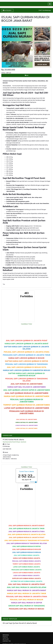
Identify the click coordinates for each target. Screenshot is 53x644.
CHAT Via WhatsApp (45, 10)
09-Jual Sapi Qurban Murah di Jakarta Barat (20, 623)
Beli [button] (27, 75)
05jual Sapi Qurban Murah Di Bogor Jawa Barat (14, 442)
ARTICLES (6, 639)
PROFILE (5, 637)
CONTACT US (7, 641)
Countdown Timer (27, 324)
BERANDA (6, 635)
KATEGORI (7, 10)
